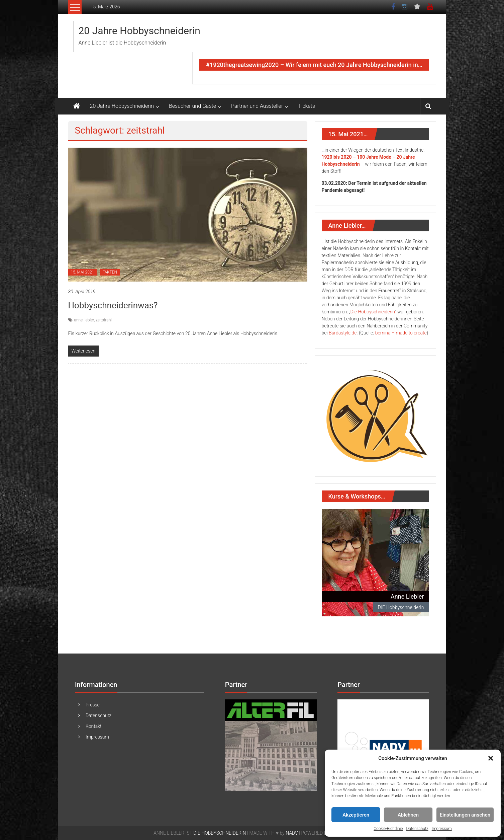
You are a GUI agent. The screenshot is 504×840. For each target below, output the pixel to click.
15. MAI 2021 (83, 272)
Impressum (442, 829)
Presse (93, 705)
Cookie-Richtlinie (388, 829)
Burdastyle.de (343, 333)
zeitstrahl (104, 320)
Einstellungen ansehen (465, 815)
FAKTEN (110, 272)
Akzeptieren (356, 815)
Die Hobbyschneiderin (373, 312)
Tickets (307, 106)
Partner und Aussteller (257, 106)
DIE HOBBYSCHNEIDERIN (220, 833)
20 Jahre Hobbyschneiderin (139, 31)
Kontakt (94, 726)
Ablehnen (408, 815)
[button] (491, 758)
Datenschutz (417, 829)
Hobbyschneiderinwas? (113, 305)
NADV (292, 833)
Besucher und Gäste (192, 106)
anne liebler (84, 320)
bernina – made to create (401, 333)
